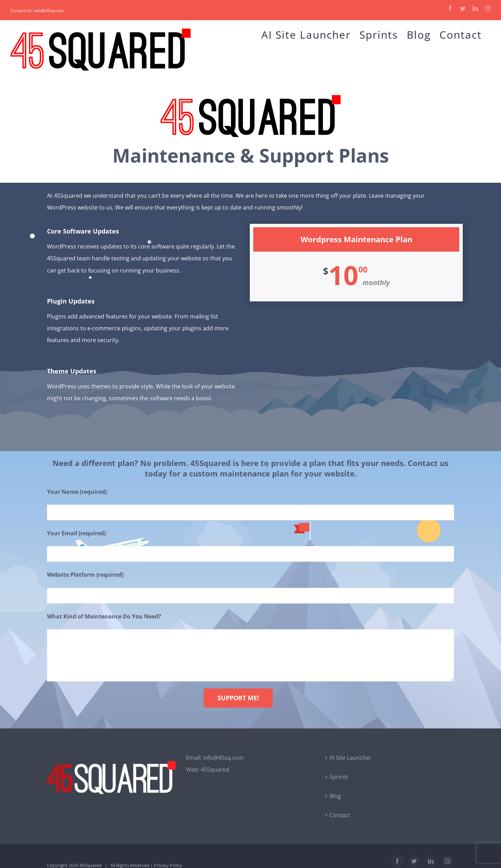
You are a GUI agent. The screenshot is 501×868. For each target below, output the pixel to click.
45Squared (215, 770)
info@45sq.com (223, 758)
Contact (340, 815)
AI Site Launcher (351, 758)
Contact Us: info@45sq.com (37, 11)
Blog (335, 796)
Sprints (339, 777)
